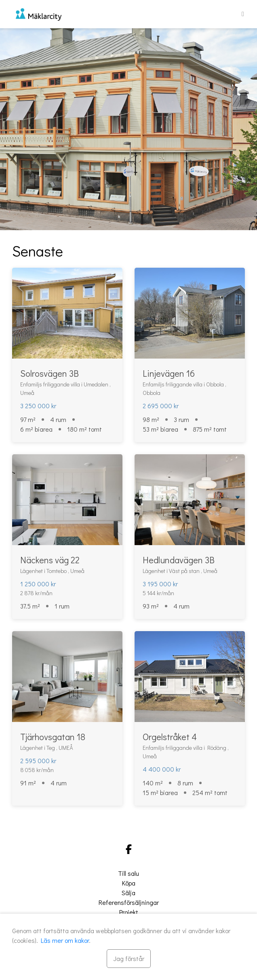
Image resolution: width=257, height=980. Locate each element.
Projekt (129, 912)
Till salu (128, 873)
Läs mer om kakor (65, 940)
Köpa (129, 883)
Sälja (128, 893)
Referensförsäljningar (129, 902)
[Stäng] (129, 959)
